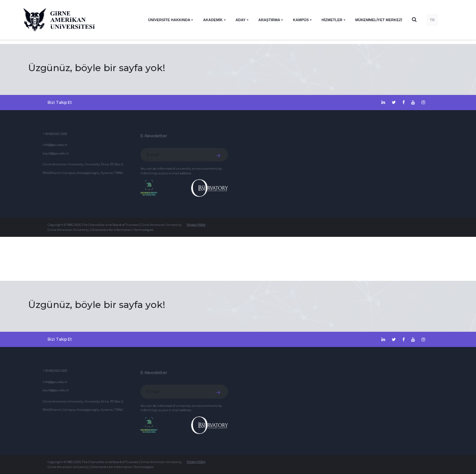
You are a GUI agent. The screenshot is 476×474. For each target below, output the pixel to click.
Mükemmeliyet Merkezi (379, 20)
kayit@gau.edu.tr (56, 153)
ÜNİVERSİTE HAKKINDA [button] (169, 20)
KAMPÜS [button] (301, 20)
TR (432, 20)
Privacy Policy (196, 225)
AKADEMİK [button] (213, 20)
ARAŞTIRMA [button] (269, 20)
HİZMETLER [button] (332, 20)
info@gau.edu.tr (55, 145)
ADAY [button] (241, 20)
